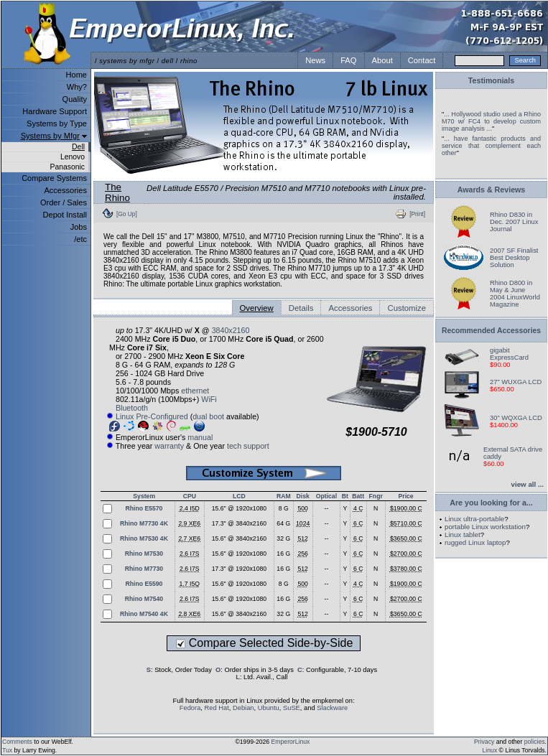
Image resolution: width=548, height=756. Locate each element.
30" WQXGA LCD (516, 418)
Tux (7, 750)
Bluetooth (132, 408)
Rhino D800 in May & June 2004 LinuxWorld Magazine (515, 294)
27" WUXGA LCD (516, 382)
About (382, 60)
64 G (283, 523)
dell (168, 61)
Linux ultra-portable (474, 519)
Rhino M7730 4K (144, 523)
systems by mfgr (127, 61)
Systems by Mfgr (50, 136)
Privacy (484, 742)
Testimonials (491, 80)
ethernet (195, 391)
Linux (490, 750)
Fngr (376, 496)
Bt (345, 496)
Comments (17, 742)
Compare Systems (54, 178)
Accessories (65, 190)
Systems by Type (57, 123)
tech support (248, 446)
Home (76, 75)
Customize (407, 308)
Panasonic (67, 167)
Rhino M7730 (144, 569)
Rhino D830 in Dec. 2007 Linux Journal (514, 222)
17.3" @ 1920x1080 (239, 569)
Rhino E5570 (144, 508)
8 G (284, 508)
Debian (243, 708)
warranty (169, 446)
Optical (326, 496)
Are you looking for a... (491, 503)
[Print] (417, 214)
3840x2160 (231, 330)
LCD (239, 496)
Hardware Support (55, 111)
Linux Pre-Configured (152, 416)
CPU (190, 496)
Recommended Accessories (491, 331)
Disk (303, 496)
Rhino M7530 (144, 554)
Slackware (332, 708)
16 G (283, 554)
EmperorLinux (291, 742)
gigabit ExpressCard (509, 354)
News (315, 60)
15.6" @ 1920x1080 (239, 508)
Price (405, 496)
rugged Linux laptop (475, 542)
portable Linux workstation (485, 527)
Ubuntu (269, 708)
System (144, 496)
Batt (358, 496)
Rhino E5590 (144, 584)
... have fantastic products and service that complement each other (491, 146)
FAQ (348, 60)
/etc (80, 239)
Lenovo (73, 157)
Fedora (190, 708)
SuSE (292, 708)
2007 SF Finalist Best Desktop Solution (514, 258)
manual (200, 437)
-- (327, 508)
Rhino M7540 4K (144, 614)
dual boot (208, 416)
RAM (284, 496)
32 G (283, 538)
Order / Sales (64, 202)
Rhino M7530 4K (144, 538)
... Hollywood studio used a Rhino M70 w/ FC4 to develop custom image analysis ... (491, 121)
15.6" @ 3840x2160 (239, 538)
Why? (77, 87)
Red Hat (217, 708)
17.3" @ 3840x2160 (239, 523)
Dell (78, 147)
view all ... (528, 484)
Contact (422, 60)
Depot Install (65, 215)
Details (301, 308)
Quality (75, 99)
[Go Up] (127, 214)
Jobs (79, 227)
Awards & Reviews (492, 190)
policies (535, 742)
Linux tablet (463, 535)
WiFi (209, 399)
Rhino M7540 (144, 599)
